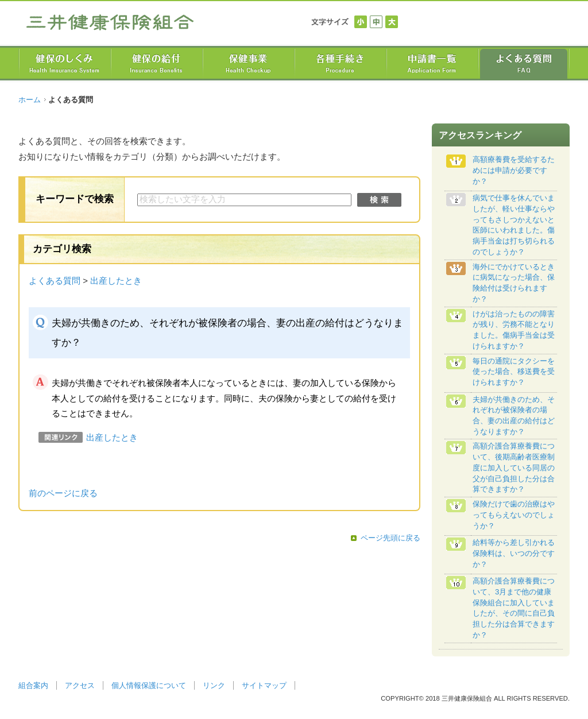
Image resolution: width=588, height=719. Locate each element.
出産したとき (116, 281)
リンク (214, 685)
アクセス (80, 685)
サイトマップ (264, 685)
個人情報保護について (149, 685)
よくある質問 (55, 281)
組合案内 (33, 685)
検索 (379, 200)
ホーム (30, 100)
